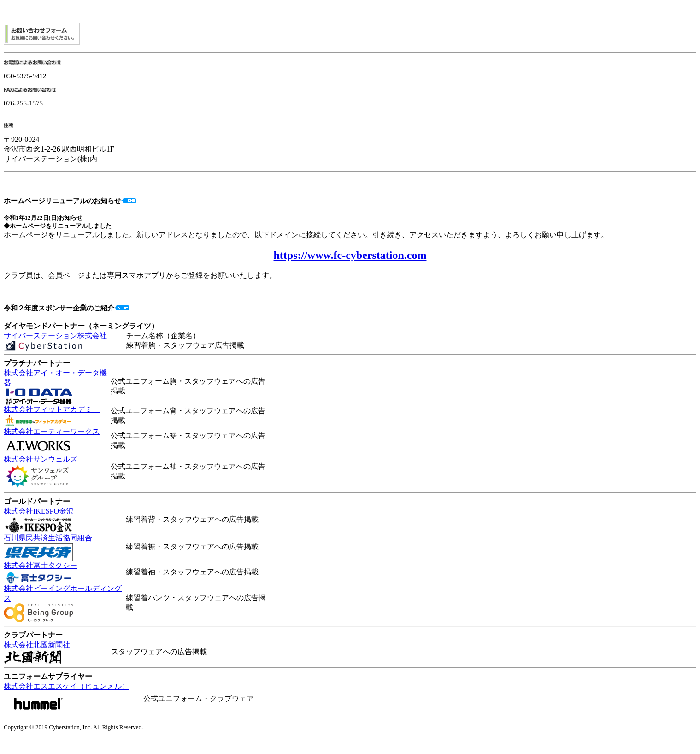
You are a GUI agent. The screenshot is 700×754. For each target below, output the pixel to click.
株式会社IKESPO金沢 (39, 511)
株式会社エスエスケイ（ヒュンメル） (66, 686)
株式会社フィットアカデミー (52, 409)
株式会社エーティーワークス (52, 431)
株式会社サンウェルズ (41, 459)
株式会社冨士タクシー (41, 565)
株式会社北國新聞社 (37, 645)
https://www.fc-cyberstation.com (350, 255)
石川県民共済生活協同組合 (48, 538)
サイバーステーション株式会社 (55, 336)
